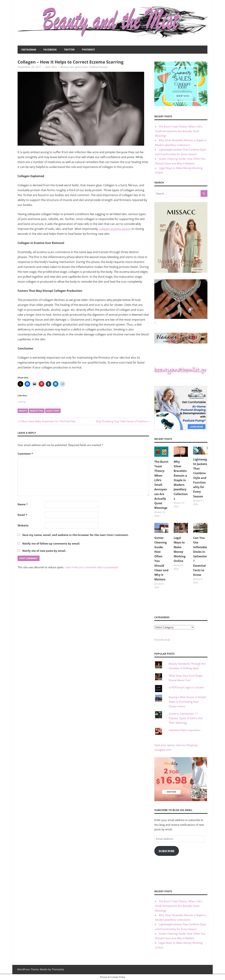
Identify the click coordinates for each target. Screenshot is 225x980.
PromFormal (162, 640)
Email (22, 515)
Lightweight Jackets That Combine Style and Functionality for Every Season (200, 478)
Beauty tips (67, 67)
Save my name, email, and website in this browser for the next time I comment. (75, 535)
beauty (23, 411)
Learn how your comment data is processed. (92, 567)
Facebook (50, 50)
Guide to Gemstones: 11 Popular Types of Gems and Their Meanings (185, 718)
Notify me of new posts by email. (44, 551)
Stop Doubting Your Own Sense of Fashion (121, 421)
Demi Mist (51, 67)
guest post (81, 67)
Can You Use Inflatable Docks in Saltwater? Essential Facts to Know (200, 556)
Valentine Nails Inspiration (185, 730)
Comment (25, 454)
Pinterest (88, 50)
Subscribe (167, 851)
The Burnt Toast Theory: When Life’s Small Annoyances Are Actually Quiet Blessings (179, 131)
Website (23, 525)
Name (23, 504)
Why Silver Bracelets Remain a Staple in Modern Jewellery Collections (181, 480)
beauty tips (37, 411)
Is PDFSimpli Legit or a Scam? (186, 687)
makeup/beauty (98, 67)
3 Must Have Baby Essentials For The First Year (47, 421)
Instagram (29, 50)
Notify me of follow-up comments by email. (51, 543)
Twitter (69, 50)
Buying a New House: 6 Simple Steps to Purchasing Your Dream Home (187, 702)
